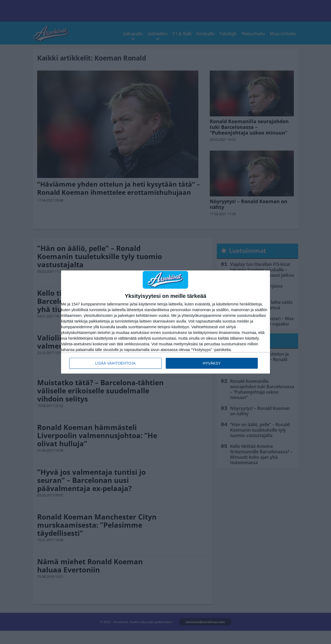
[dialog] (165, 322)
